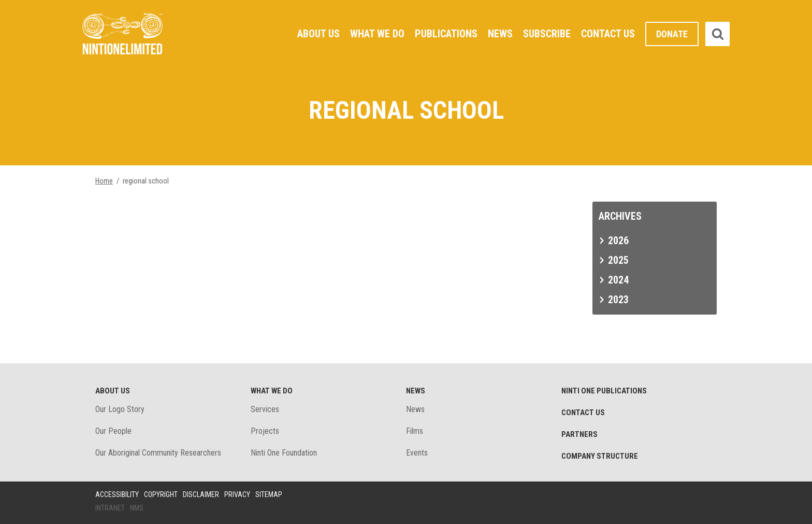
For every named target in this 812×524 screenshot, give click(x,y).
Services (265, 409)
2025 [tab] (618, 260)
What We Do (377, 34)
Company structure (600, 456)
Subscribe (547, 34)
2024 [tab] (618, 280)
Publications (446, 34)
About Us (318, 34)
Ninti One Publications (604, 391)
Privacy (237, 494)
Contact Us (608, 34)
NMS (137, 508)
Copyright (161, 494)
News (500, 34)
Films (415, 431)
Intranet (110, 508)
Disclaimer (201, 494)
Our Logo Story (120, 409)
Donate (672, 34)
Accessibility (117, 494)
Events (417, 453)
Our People (113, 431)
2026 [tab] (618, 240)
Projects (265, 431)
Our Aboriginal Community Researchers (158, 453)
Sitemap (269, 494)
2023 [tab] (618, 300)
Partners (579, 434)
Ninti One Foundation (284, 453)
